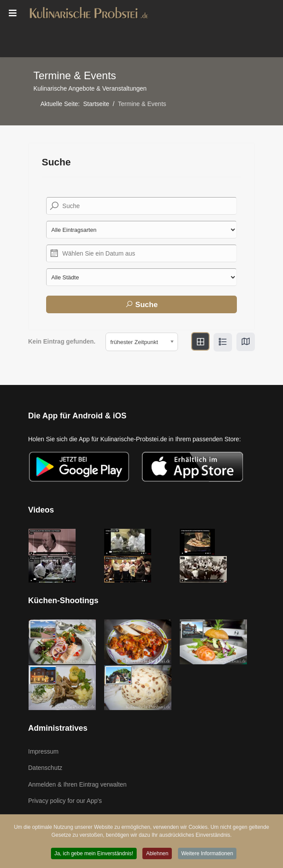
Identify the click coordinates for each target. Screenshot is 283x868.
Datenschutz (45, 768)
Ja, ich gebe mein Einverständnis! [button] (94, 854)
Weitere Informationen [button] (207, 854)
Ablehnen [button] (157, 854)
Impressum (43, 751)
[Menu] (13, 13)
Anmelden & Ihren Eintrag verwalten (77, 784)
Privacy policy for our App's (65, 801)
